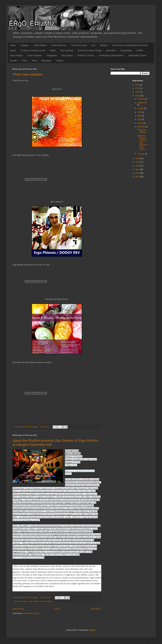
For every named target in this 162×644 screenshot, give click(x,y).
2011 (138, 169)
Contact (60, 61)
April (140, 119)
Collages (24, 45)
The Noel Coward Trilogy (90, 50)
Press (24, 61)
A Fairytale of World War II (111, 55)
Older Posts (96, 609)
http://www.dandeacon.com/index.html (28, 558)
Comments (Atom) (31, 613)
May (140, 116)
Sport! (13, 50)
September (142, 103)
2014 (138, 159)
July (139, 112)
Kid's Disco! (67, 55)
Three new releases (27, 74)
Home (13, 45)
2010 (138, 173)
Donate (14, 61)
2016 (138, 92)
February (142, 127)
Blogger (92, 630)
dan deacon (24, 601)
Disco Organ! (17, 55)
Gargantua (52, 55)
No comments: (46, 597)
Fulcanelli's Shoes (137, 55)
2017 (138, 88)
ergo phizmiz (34, 601)
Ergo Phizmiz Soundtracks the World (130, 45)
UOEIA (140, 50)
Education (111, 50)
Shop (34, 61)
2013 (138, 162)
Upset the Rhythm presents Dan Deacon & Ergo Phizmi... (142, 142)
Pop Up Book (67, 50)
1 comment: (45, 427)
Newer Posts (19, 609)
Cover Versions (35, 55)
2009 (138, 177)
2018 (138, 85)
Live (93, 45)
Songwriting (126, 50)
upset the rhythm (46, 601)
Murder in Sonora (86, 55)
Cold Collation (40, 45)
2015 (138, 96)
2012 (138, 166)
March (140, 123)
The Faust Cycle (79, 45)
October (141, 99)
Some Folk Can (59, 45)
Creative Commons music (33, 50)
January (141, 154)
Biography (46, 61)
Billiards (104, 45)
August (141, 108)
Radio (53, 50)
